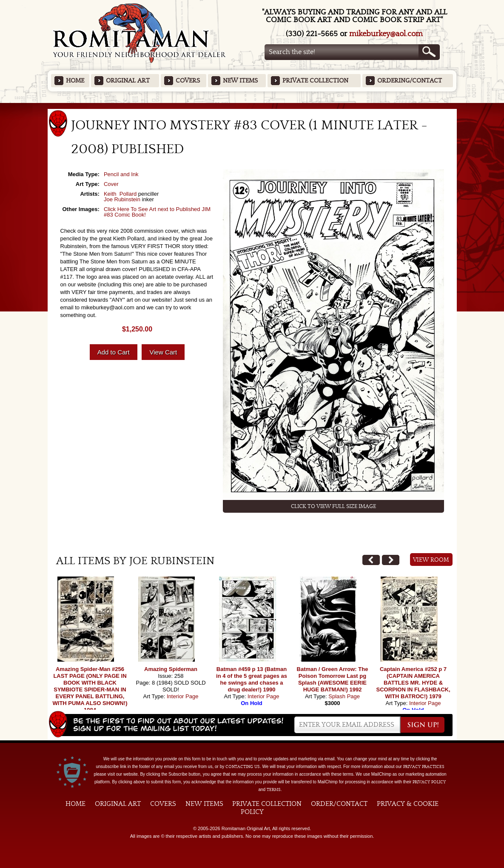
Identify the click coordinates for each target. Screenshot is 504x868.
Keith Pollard (120, 194)
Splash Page (344, 696)
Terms (274, 790)
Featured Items (252, 106)
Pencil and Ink (121, 174)
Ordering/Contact (410, 81)
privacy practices (424, 767)
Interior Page (182, 696)
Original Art (128, 81)
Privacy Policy (429, 782)
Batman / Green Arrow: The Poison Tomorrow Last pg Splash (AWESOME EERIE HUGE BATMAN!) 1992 (333, 679)
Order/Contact (339, 804)
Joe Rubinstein (122, 199)
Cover (111, 184)
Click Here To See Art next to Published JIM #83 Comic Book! (157, 212)
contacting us (243, 767)
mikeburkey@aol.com (386, 34)
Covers (188, 81)
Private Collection (315, 81)
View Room (431, 560)
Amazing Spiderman (171, 669)
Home (75, 81)
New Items (240, 81)
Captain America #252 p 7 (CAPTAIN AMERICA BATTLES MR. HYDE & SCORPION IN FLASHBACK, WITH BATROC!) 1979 (413, 683)
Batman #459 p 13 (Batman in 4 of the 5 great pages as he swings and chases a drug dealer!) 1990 (252, 679)
